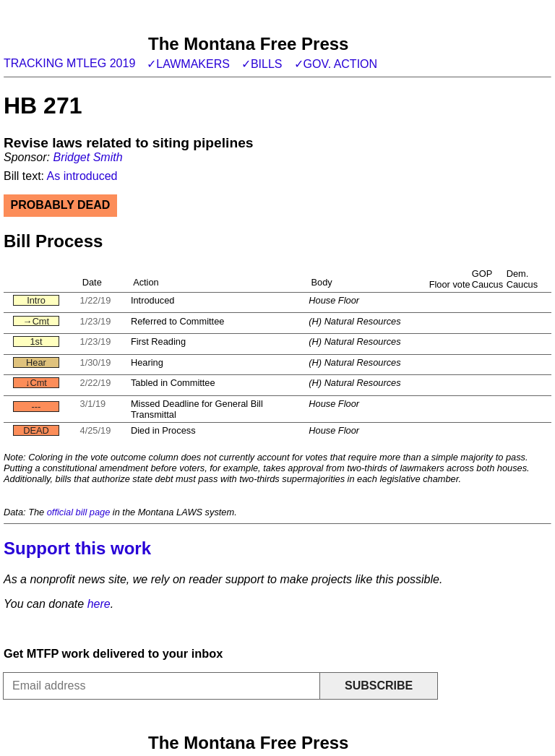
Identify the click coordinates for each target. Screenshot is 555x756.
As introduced (82, 176)
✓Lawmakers (188, 64)
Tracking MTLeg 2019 (69, 63)
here (99, 604)
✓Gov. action (336, 64)
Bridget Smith (87, 157)
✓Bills (262, 64)
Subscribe (379, 686)
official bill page (79, 512)
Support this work (77, 548)
